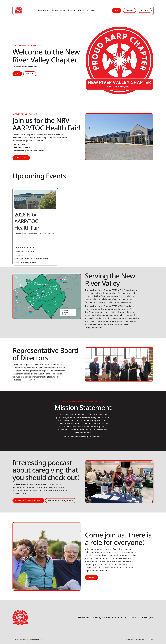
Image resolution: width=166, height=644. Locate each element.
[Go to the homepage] (20, 617)
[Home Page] (19, 10)
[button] (43, 10)
